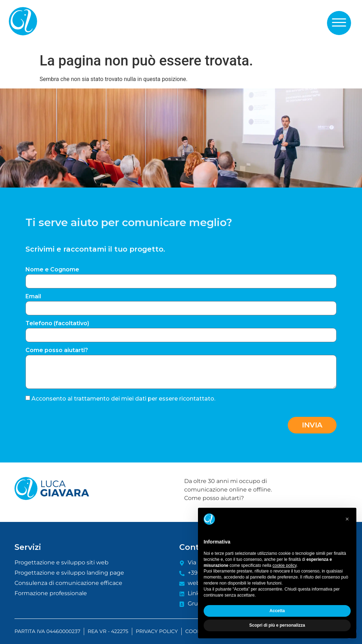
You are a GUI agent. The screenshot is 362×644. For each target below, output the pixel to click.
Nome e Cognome (52, 270)
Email (33, 297)
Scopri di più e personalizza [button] (277, 625)
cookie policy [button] (285, 565)
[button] (339, 23)
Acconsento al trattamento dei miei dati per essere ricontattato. (123, 398)
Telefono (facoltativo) (57, 324)
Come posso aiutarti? (57, 350)
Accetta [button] (277, 611)
